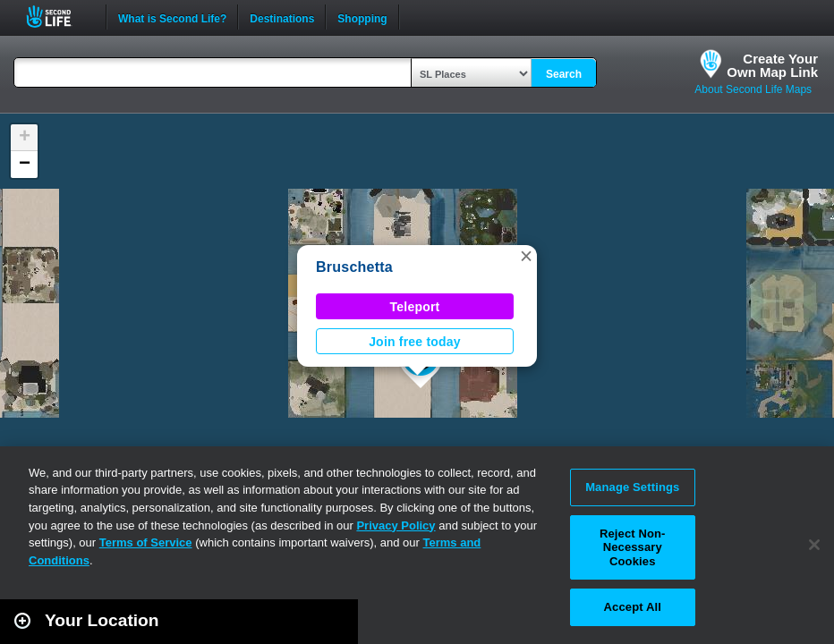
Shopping (362, 17)
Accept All (633, 607)
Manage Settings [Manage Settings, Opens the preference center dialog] (632, 487)
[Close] (814, 545)
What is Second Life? (172, 17)
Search (564, 74)
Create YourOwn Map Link (772, 65)
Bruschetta (354, 267)
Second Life (59, 17)
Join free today (415, 342)
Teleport (415, 307)
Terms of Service (146, 542)
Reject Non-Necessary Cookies (633, 547)
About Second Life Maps (753, 89)
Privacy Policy (396, 525)
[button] (526, 256)
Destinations (282, 17)
